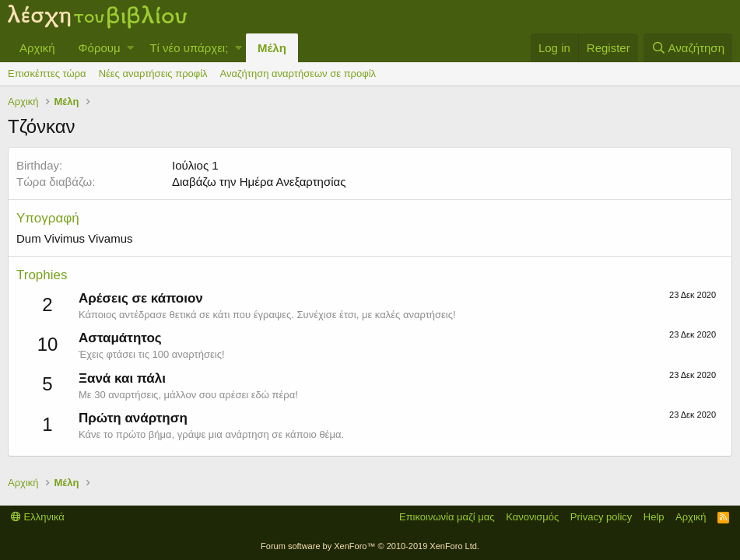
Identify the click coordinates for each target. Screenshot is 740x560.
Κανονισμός (532, 517)
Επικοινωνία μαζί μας (447, 517)
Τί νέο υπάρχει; (189, 48)
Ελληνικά (38, 517)
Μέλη (272, 48)
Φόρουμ (100, 48)
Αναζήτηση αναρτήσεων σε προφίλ (298, 73)
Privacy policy (601, 517)
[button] (130, 48)
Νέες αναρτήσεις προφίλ (153, 73)
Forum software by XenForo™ (370, 546)
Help (654, 517)
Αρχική (37, 48)
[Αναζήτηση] (688, 48)
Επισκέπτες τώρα (47, 73)
